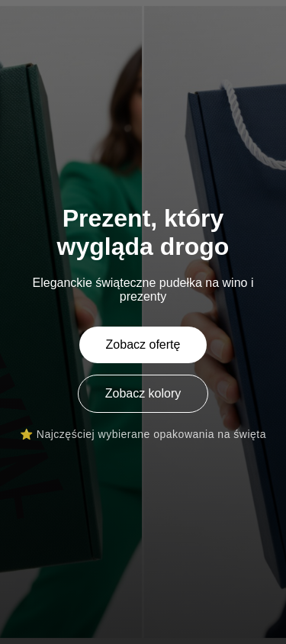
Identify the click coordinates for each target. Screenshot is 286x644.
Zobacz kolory (143, 393)
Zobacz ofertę (143, 345)
